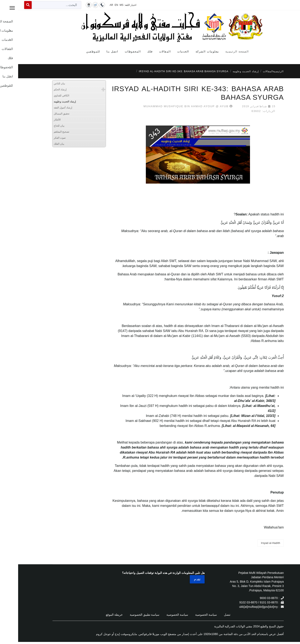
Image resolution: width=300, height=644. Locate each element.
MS (103, 5)
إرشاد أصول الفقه (45, 108)
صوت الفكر (42, 138)
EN (98, 5)
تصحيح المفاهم (43, 132)
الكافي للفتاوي (43, 96)
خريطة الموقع (96, 615)
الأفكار (39, 120)
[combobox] (38, 5)
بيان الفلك (41, 144)
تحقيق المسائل (43, 114)
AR (93, 5)
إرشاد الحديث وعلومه (47, 102)
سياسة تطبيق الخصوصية (127, 615)
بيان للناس (41, 83)
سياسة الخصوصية (188, 615)
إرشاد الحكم (42, 90)
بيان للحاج (41, 126)
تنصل (209, 615)
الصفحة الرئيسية (219, 52)
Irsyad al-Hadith (252, 543)
